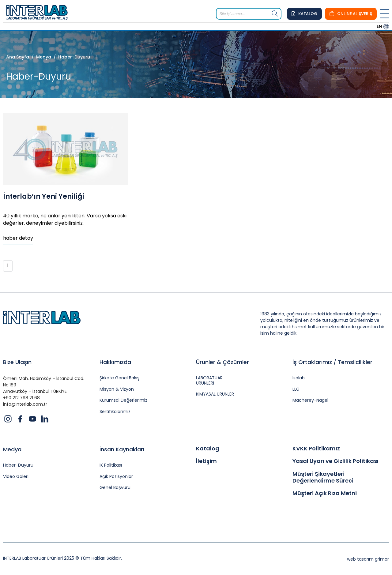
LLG (296, 389)
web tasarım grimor (368, 559)
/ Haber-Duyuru (71, 57)
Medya (12, 449)
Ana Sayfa (18, 57)
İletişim (206, 461)
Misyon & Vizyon (117, 389)
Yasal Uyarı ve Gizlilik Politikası (335, 461)
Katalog (208, 449)
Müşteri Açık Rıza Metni (325, 493)
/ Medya (40, 57)
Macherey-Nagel (310, 400)
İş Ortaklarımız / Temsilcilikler (332, 362)
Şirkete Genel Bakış (120, 378)
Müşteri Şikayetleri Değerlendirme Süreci (323, 477)
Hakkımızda (115, 362)
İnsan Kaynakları (122, 449)
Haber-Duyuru (18, 465)
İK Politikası (111, 465)
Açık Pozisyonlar (116, 477)
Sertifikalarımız (115, 412)
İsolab (299, 378)
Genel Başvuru (115, 488)
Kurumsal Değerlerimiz (123, 400)
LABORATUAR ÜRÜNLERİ (209, 381)
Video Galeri (16, 477)
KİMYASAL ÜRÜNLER (215, 394)
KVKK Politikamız (316, 449)
